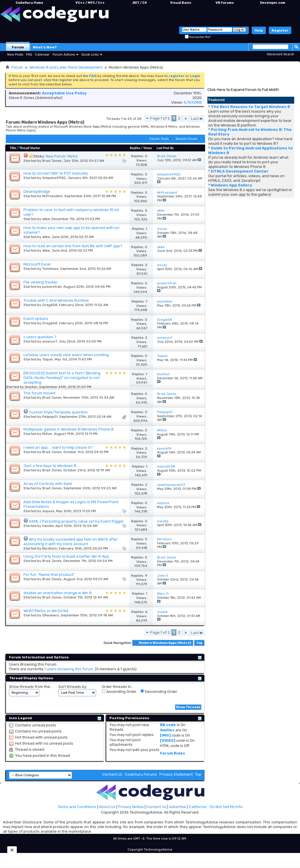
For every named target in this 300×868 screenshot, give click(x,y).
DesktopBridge (37, 192)
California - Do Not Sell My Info (216, 807)
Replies (135, 148)
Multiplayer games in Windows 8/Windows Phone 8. (69, 429)
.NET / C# (139, 3)
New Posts (15, 55)
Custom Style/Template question (58, 412)
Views (148, 148)
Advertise (178, 807)
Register (280, 30)
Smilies (167, 730)
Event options (36, 319)
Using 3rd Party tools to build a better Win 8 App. (67, 556)
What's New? (45, 47)
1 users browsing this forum (69, 669)
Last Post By (167, 148)
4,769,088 (193, 102)
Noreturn (50, 548)
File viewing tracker (41, 282)
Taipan (48, 359)
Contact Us (112, 774)
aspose (48, 511)
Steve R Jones (22, 98)
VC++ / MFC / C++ (90, 3)
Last (197, 119)
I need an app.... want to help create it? (58, 447)
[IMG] (165, 735)
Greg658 (50, 305)
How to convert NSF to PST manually (56, 173)
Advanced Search (280, 54)
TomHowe (50, 269)
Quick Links (90, 55)
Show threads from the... (31, 687)
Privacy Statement (176, 774)
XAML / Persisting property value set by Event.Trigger (76, 521)
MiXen (47, 434)
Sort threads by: (73, 687)
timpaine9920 (54, 178)
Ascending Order (119, 691)
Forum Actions (64, 55)
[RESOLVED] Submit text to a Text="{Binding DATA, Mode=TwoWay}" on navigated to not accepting (62, 378)
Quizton (31, 387)
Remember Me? (198, 37)
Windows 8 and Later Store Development (66, 67)
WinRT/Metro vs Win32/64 (46, 611)
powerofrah (52, 287)
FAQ (29, 55)
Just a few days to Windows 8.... (52, 466)
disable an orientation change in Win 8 (58, 593)
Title (13, 148)
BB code (168, 725)
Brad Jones (52, 161)
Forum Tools (159, 139)
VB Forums (225, 3)
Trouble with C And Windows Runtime (56, 300)
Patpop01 (50, 417)
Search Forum (187, 139)
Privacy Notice (131, 807)
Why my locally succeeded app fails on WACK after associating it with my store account (71, 542)
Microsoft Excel (37, 264)
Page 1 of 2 (160, 118)
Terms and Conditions (77, 807)
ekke (46, 219)
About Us (107, 807)
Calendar (42, 55)
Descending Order (159, 691)
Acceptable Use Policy (64, 93)
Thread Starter (30, 148)
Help (259, 30)
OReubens (51, 615)
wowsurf (50, 341)
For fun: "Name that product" (49, 575)
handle (48, 526)
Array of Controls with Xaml (48, 484)
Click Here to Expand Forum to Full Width (243, 90)
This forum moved (39, 393)
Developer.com (273, 3)
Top (199, 643)
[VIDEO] (168, 740)
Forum (18, 47)
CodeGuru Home (29, 3)
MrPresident (52, 196)
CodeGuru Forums (141, 774)
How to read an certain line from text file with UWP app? (73, 246)
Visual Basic (181, 3)
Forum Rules (173, 753)
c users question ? (40, 337)
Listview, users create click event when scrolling (66, 355)
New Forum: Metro (62, 156)
